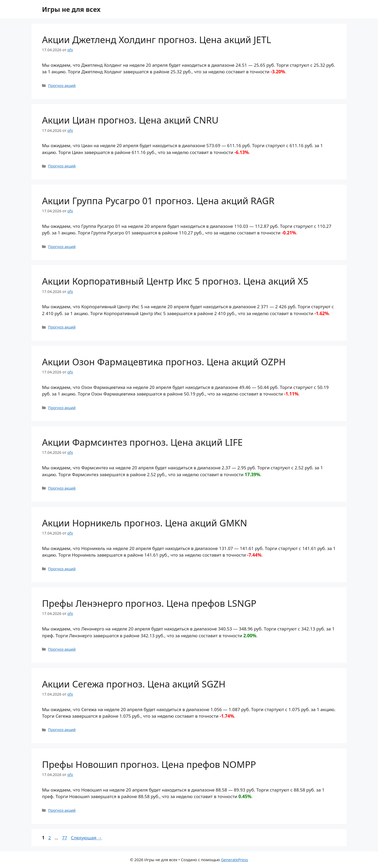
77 (65, 838)
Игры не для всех (71, 9)
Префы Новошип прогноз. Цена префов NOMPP (149, 764)
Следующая (86, 838)
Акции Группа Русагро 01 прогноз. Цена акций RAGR (158, 201)
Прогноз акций (62, 86)
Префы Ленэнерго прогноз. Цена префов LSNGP (149, 603)
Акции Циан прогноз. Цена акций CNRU (130, 120)
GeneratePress (235, 860)
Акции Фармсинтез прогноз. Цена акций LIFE (142, 442)
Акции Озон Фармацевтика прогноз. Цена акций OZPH (164, 362)
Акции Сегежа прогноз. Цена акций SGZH (134, 684)
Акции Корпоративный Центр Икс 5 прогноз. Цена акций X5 (175, 281)
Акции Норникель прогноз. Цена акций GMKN (145, 523)
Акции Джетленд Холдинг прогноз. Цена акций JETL (157, 40)
